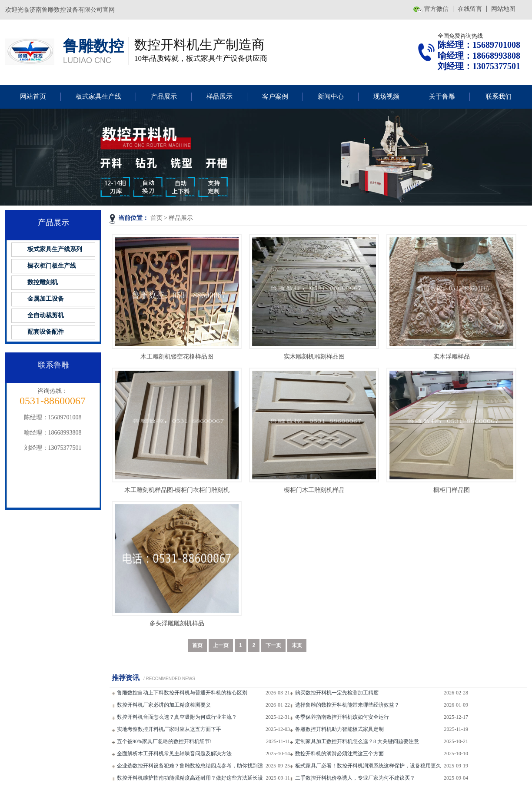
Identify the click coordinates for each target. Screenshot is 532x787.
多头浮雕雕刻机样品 (177, 623)
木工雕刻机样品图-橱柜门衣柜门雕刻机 (177, 490)
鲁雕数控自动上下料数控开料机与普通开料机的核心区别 (182, 693)
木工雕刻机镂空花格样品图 (177, 357)
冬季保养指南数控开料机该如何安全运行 (342, 717)
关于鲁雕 (442, 96)
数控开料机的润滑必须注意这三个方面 (339, 754)
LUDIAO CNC (87, 60)
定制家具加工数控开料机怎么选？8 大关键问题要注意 (357, 741)
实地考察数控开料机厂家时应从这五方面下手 (169, 729)
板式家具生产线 (98, 96)
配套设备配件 (46, 332)
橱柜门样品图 (452, 490)
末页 (297, 645)
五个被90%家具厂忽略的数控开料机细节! (164, 741)
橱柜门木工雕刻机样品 (314, 490)
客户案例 (275, 96)
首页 (156, 218)
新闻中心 (331, 96)
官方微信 (436, 9)
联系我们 (499, 96)
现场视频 (386, 96)
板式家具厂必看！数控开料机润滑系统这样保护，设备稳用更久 (368, 766)
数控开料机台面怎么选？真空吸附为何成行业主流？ (177, 717)
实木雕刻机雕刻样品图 (314, 357)
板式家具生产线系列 (55, 249)
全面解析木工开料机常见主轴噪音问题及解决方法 (174, 754)
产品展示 (164, 96)
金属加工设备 (46, 299)
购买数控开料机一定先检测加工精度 (337, 693)
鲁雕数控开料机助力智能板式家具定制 (339, 729)
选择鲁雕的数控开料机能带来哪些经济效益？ (347, 705)
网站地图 (503, 9)
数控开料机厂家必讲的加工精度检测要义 (164, 705)
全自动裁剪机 (46, 315)
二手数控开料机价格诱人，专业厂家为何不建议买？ (355, 778)
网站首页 (33, 96)
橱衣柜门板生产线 (52, 266)
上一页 (221, 645)
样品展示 (219, 96)
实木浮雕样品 (452, 357)
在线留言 (470, 9)
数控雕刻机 (43, 282)
